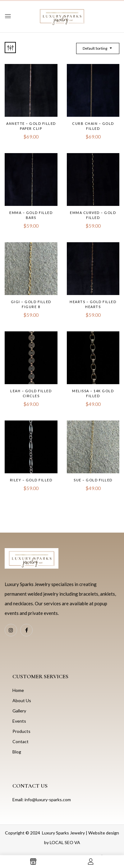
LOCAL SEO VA (65, 842)
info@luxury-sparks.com (48, 800)
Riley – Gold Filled (31, 480)
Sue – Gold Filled (93, 480)
